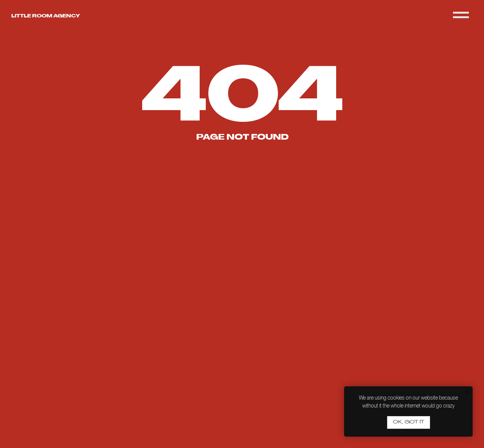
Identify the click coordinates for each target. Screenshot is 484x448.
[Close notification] (467, 392)
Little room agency (46, 16)
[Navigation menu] (461, 15)
